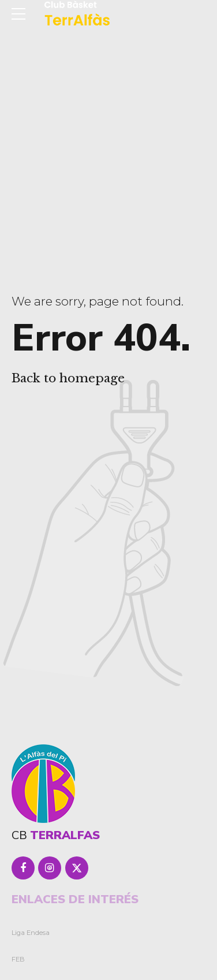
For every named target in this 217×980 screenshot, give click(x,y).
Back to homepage (68, 378)
